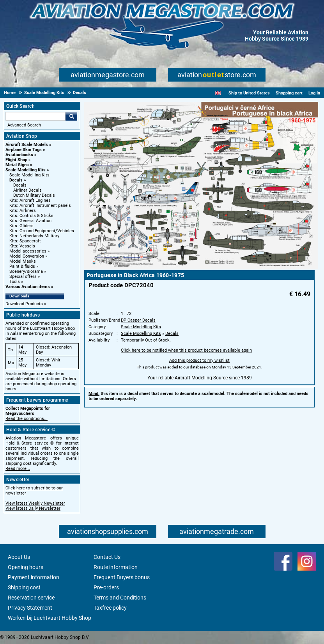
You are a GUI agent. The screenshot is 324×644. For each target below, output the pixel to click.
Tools (15, 282)
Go (71, 116)
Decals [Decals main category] (20, 185)
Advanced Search (24, 125)
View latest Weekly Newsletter (35, 503)
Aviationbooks (19, 155)
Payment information (34, 577)
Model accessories (28, 251)
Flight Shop (16, 160)
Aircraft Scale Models (27, 145)
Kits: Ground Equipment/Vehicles (42, 231)
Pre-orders (106, 587)
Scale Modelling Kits (26, 170)
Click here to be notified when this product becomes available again (186, 350)
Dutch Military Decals (34, 195)
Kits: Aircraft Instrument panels (40, 205)
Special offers (23, 277)
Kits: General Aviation (30, 221)
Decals (16, 180)
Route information (116, 567)
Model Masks (23, 261)
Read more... (18, 469)
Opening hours (26, 567)
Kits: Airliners (23, 211)
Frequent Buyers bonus (122, 577)
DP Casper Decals (138, 320)
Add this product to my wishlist (199, 360)
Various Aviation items (28, 287)
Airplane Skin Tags (24, 150)
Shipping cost (24, 587)
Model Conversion (27, 256)
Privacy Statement (30, 608)
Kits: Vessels (22, 246)
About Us (19, 557)
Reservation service (31, 598)
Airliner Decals (27, 190)
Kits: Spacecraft (25, 241)
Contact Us (107, 557)
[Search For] (35, 116)
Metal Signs (17, 165)
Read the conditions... (27, 419)
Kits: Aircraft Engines (30, 200)
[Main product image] (201, 267)
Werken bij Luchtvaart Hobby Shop (50, 618)
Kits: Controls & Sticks (31, 216)
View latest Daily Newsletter (33, 508)
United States (257, 93)
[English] (218, 93)
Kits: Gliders (21, 226)
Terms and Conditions (120, 598)
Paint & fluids (22, 266)
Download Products (24, 304)
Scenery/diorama (26, 271)
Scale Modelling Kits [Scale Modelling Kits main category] (29, 175)
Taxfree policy (110, 608)
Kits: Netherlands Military (34, 236)
